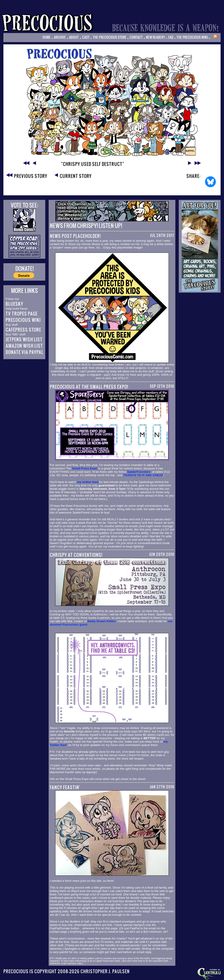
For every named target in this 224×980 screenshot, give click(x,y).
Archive (60, 37)
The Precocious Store (110, 37)
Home (47, 37)
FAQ (171, 37)
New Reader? (155, 37)
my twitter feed (88, 482)
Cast (86, 37)
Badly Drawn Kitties (102, 621)
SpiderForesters (139, 472)
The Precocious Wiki (192, 37)
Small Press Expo (85, 468)
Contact (136, 37)
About (74, 37)
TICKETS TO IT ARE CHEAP (143, 475)
